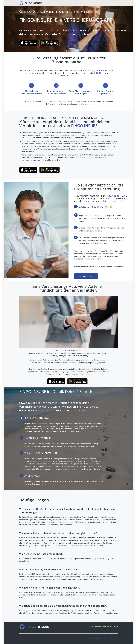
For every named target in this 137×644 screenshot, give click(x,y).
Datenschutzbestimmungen (96, 638)
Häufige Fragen (86, 276)
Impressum (112, 638)
